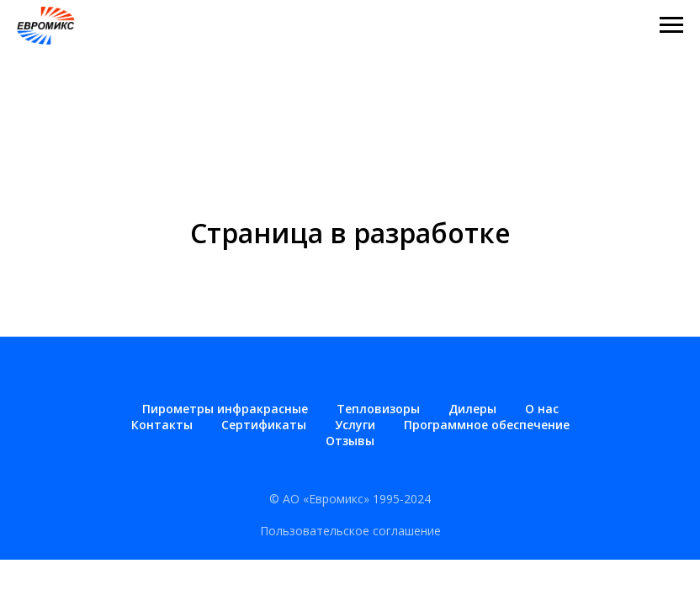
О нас (542, 409)
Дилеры (472, 409)
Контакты (162, 425)
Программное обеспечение (487, 425)
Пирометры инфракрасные (225, 409)
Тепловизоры (378, 409)
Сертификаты (264, 425)
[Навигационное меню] (671, 25)
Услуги (355, 425)
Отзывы (350, 441)
